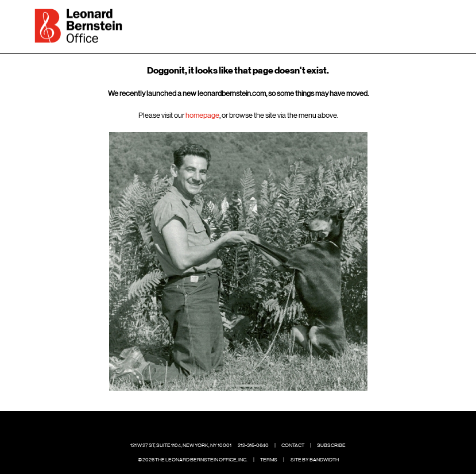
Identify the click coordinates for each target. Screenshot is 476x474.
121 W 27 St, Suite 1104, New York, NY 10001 (181, 445)
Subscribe (331, 445)
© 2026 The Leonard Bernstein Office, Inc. (193, 460)
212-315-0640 (253, 445)
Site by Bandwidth (315, 460)
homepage (202, 115)
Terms (269, 460)
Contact (293, 445)
